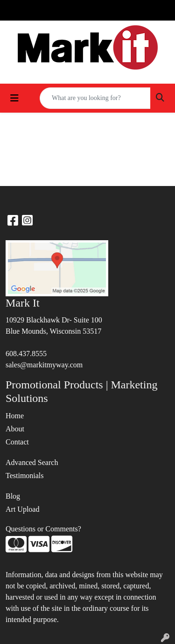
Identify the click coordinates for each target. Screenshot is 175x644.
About (15, 429)
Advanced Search (32, 462)
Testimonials (25, 476)
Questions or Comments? (43, 529)
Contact (17, 442)
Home (15, 416)
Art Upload (22, 509)
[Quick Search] (95, 98)
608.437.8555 (26, 354)
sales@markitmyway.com (44, 365)
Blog (13, 496)
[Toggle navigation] (14, 98)
